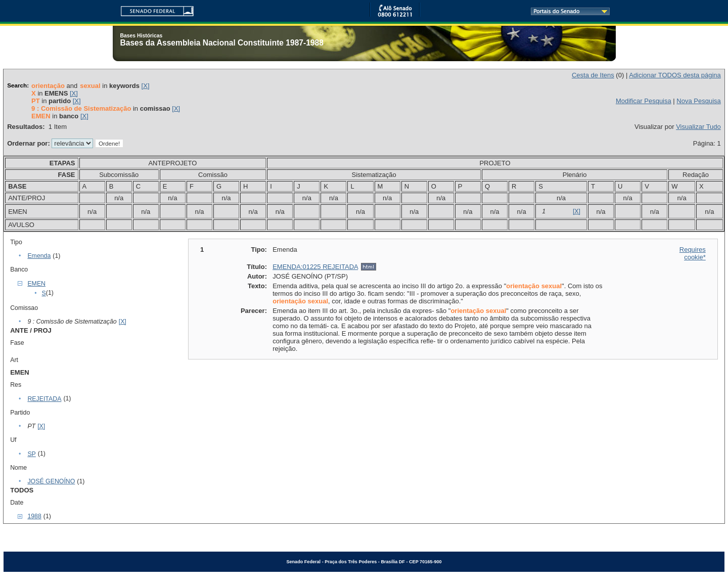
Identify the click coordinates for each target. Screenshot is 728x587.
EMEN (36, 284)
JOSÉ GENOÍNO (51, 481)
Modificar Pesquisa (644, 101)
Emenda (39, 256)
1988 (34, 516)
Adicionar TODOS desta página (675, 75)
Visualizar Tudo (698, 127)
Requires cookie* (693, 253)
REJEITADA (44, 399)
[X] (146, 86)
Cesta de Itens (593, 75)
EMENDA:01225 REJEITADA (315, 267)
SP (31, 454)
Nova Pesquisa (698, 101)
